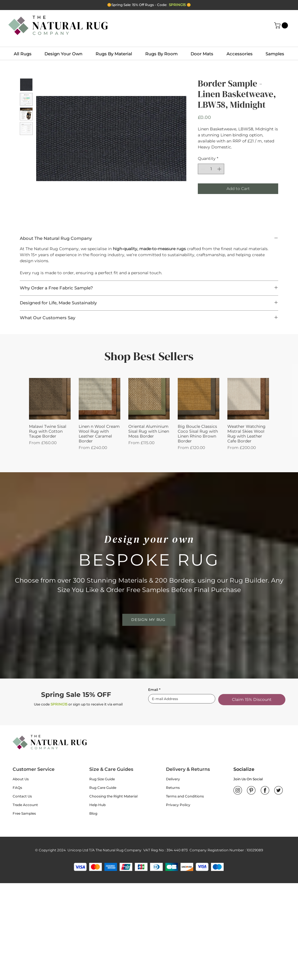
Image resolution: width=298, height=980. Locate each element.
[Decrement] (202, 169)
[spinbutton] (211, 169)
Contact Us (22, 796)
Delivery (173, 779)
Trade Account (25, 805)
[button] (282, 26)
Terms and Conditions (185, 796)
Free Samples (24, 813)
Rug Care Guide (103, 788)
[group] (149, 414)
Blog (93, 813)
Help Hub (97, 805)
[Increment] (220, 169)
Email (154, 690)
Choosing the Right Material (113, 796)
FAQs (17, 788)
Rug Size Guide (102, 779)
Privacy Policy (178, 805)
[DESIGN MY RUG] (149, 620)
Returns (173, 788)
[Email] (180, 699)
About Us (21, 779)
